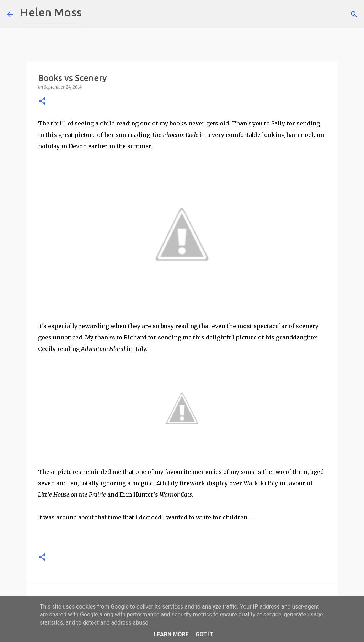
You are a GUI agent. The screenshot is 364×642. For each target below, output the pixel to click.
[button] (42, 101)
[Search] (92, 14)
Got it (204, 634)
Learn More (171, 634)
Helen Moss (51, 12)
